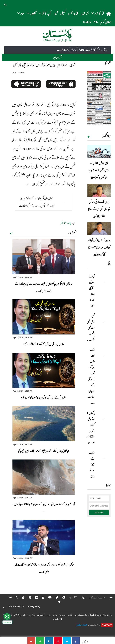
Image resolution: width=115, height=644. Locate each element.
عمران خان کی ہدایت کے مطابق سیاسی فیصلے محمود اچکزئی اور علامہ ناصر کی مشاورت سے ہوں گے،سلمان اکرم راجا (37, 206)
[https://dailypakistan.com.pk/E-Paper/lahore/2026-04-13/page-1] (99, 98)
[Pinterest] (24, 597)
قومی (56, 13)
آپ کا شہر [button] (45, 13)
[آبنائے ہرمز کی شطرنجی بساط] (103, 281)
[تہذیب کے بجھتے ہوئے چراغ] (103, 458)
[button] (6, 4)
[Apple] (54, 602)
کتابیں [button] (31, 13)
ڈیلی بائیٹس (73, 13)
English (87, 22)
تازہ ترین (85, 13)
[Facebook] (59, 597)
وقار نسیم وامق (92, 303)
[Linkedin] (31, 597)
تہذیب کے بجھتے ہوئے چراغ (92, 464)
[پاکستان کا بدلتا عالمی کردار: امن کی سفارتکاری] (103, 418)
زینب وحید (91, 442)
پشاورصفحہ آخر (66, 223)
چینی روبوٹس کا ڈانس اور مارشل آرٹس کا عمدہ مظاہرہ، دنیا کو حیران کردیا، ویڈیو (99, 170)
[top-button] (3, 608)
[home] (109, 14)
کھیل (63, 13)
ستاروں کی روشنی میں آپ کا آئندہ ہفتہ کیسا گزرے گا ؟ (44, 344)
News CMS (93, 625)
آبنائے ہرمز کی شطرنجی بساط (92, 285)
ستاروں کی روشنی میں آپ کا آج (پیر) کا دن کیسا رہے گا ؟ (44, 397)
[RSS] (11, 597)
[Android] (61, 602)
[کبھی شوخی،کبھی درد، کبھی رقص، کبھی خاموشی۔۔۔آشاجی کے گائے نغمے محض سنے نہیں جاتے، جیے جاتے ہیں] (103, 321)
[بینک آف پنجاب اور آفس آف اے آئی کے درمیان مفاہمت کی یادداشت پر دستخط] (103, 355)
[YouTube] (45, 597)
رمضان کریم (106, 22)
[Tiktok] (18, 597)
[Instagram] (38, 597)
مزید (12, 233)
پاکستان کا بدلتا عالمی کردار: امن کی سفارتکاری (90, 425)
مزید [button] (21, 13)
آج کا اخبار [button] (97, 13)
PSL (96, 22)
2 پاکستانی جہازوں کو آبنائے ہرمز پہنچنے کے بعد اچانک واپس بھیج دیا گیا (44, 451)
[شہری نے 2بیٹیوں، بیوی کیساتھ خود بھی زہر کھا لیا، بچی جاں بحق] (76, 640)
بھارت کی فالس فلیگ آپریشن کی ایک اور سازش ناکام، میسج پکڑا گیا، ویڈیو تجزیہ (99, 247)
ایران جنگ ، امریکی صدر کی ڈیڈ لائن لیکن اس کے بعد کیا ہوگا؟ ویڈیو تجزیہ (99, 209)
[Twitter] (52, 597)
